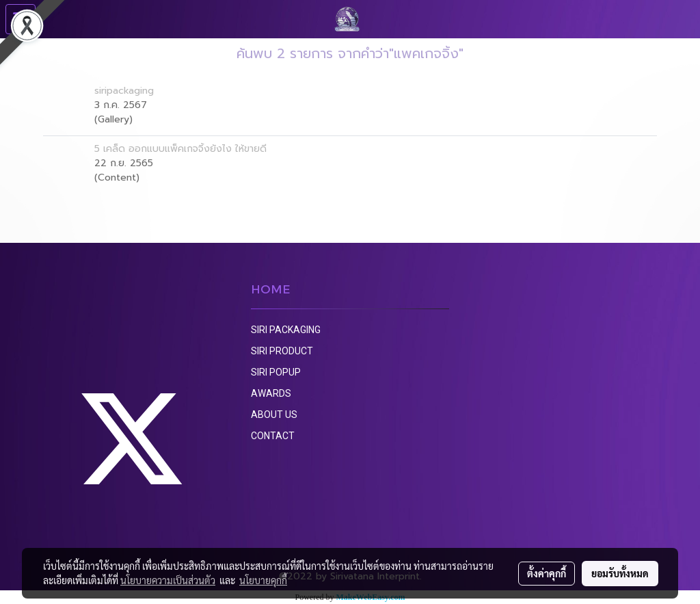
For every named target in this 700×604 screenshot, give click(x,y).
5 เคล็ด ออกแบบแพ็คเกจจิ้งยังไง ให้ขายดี (180, 149)
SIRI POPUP (276, 372)
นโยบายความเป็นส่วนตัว (168, 580)
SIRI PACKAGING (286, 330)
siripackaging (124, 91)
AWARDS (271, 393)
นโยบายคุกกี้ (263, 580)
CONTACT (273, 436)
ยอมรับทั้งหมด (620, 573)
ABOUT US (274, 415)
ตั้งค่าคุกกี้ (547, 573)
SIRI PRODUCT (282, 351)
